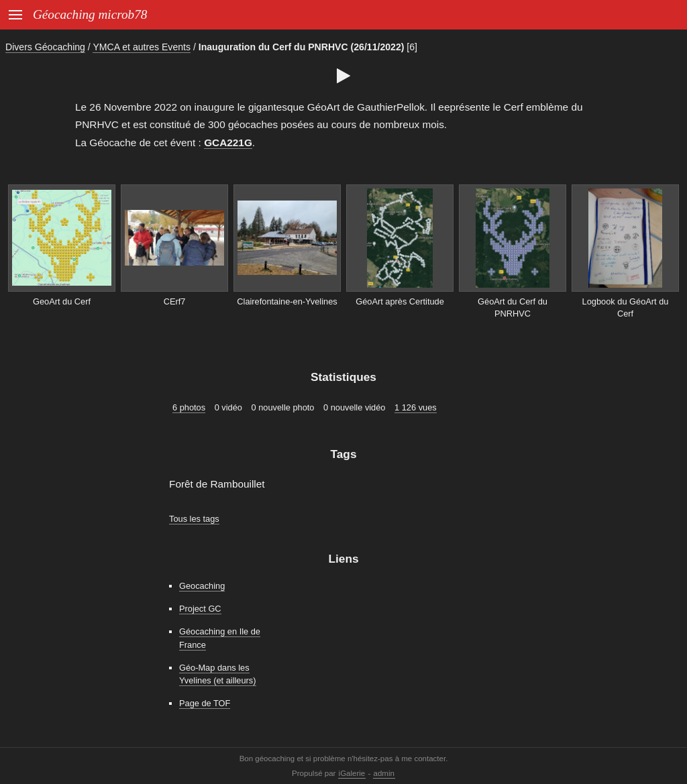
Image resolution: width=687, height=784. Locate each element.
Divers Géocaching (45, 47)
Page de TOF (205, 703)
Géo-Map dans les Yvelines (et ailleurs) (218, 674)
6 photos (189, 407)
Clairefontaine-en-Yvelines (287, 301)
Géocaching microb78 (90, 14)
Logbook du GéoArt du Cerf (626, 308)
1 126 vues (416, 407)
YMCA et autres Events (142, 47)
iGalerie (352, 773)
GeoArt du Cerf (62, 301)
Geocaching (202, 586)
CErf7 (175, 301)
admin (384, 773)
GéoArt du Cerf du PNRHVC (513, 308)
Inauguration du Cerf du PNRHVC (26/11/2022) (302, 47)
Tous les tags (194, 519)
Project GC (200, 609)
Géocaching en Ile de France (220, 638)
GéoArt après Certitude (400, 301)
